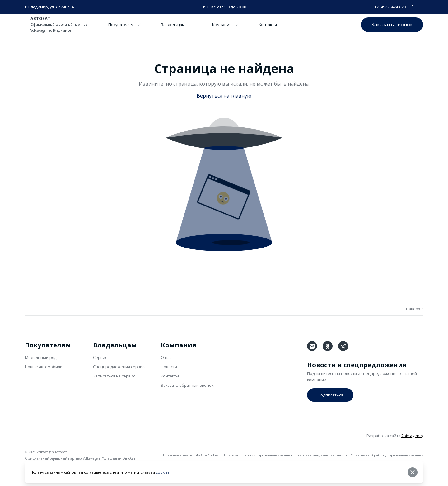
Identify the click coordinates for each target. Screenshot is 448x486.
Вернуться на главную (224, 96)
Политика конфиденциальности (321, 455)
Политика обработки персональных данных (257, 455)
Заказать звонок (392, 24)
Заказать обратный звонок (187, 385)
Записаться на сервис (114, 376)
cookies (163, 472)
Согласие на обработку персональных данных (387, 455)
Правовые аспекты (178, 455)
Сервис (100, 357)
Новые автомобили (44, 367)
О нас (166, 357)
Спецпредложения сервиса (120, 367)
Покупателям (125, 25)
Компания (226, 25)
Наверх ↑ (415, 309)
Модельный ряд (41, 357)
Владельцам (177, 25)
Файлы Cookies (208, 455)
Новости (169, 367)
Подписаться (330, 395)
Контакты (269, 25)
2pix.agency (412, 436)
